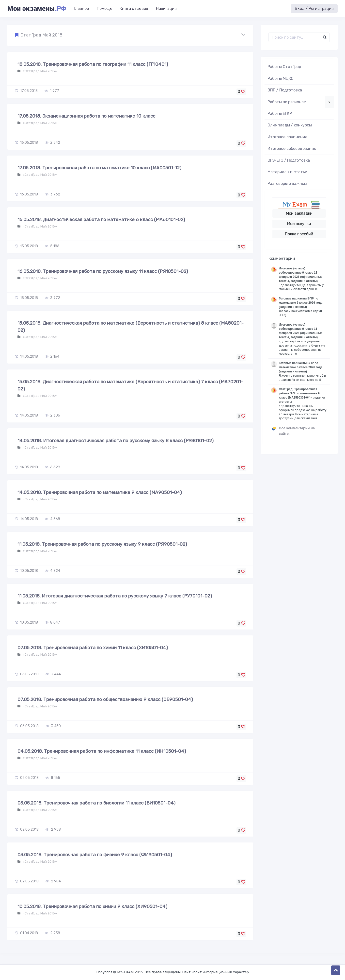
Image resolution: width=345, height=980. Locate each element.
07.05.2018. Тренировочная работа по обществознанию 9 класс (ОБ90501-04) (105, 699)
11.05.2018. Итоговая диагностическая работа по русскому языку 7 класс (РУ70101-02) (115, 596)
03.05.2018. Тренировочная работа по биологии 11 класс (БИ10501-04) (96, 803)
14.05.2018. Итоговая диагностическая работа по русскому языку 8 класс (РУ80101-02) (116, 441)
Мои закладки (299, 213)
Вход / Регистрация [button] (314, 9)
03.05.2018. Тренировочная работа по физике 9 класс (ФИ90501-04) (95, 855)
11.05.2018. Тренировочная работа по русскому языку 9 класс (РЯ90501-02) (102, 544)
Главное (81, 9)
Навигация (166, 9)
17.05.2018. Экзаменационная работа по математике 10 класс (86, 116)
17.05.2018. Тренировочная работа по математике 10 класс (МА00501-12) (99, 168)
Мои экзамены (37, 9)
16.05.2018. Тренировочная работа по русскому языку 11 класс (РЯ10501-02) (103, 271)
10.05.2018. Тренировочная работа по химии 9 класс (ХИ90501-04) (92, 906)
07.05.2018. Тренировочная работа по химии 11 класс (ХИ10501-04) (93, 648)
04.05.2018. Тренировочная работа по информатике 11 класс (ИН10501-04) (102, 751)
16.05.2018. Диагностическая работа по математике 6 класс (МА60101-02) (101, 219)
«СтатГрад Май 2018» (39, 71)
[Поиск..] (294, 37)
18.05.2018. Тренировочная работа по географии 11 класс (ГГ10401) (93, 64)
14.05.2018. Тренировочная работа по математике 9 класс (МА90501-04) (100, 492)
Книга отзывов (134, 9)
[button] (130, 35)
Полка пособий (299, 234)
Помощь (104, 9)
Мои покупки (299, 224)
